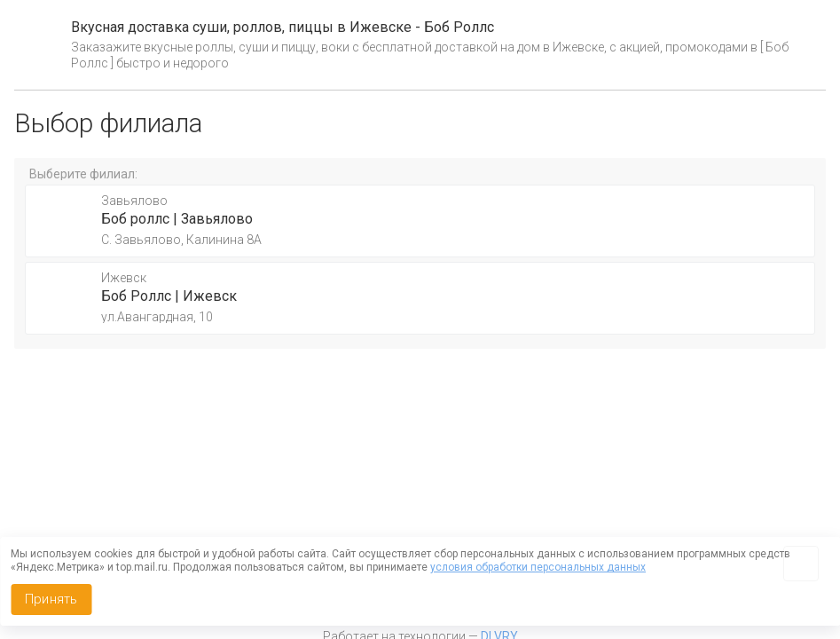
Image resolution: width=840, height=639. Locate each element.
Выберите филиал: (83, 174)
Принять (51, 599)
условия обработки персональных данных (538, 567)
